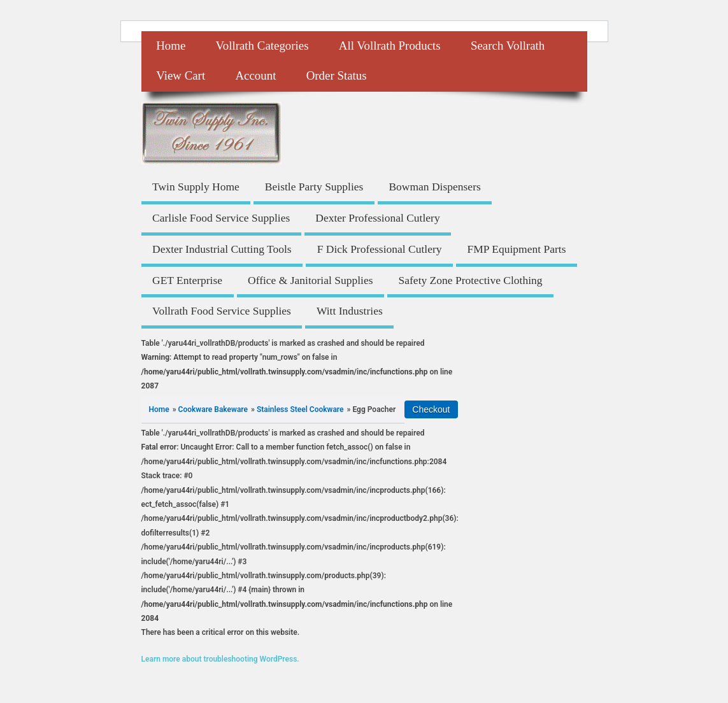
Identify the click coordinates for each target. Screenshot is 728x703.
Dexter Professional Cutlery (377, 218)
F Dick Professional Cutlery (380, 249)
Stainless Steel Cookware (300, 409)
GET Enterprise (187, 280)
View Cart (181, 75)
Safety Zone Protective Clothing (471, 280)
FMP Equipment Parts (517, 249)
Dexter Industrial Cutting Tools (222, 249)
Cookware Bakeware (213, 409)
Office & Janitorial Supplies (310, 280)
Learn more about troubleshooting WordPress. (220, 659)
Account (255, 75)
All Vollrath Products (390, 46)
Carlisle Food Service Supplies (221, 218)
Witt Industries (350, 311)
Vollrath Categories (262, 46)
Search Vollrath (508, 46)
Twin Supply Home (196, 187)
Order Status (337, 75)
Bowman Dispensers (434, 187)
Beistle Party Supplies (314, 187)
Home (171, 46)
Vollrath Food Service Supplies (222, 311)
